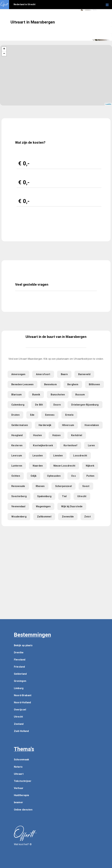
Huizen (56, 435)
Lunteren (17, 466)
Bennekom (50, 384)
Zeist (87, 517)
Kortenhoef (70, 445)
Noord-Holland (22, 702)
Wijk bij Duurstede (72, 506)
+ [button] (4, 49)
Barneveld (84, 374)
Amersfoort (43, 374)
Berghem (73, 384)
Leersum (17, 456)
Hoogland (17, 435)
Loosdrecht (80, 456)
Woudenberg (19, 517)
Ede (32, 415)
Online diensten (23, 810)
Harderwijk (45, 425)
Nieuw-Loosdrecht (64, 466)
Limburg (19, 688)
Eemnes (50, 415)
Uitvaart (19, 774)
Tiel (64, 496)
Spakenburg (44, 496)
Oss (73, 476)
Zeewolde (68, 517)
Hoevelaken (92, 425)
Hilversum (68, 425)
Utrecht (82, 496)
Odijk (34, 476)
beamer (19, 802)
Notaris (18, 767)
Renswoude (18, 486)
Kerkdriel (77, 435)
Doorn (57, 405)
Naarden (38, 466)
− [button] (4, 54)
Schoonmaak (22, 760)
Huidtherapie (22, 795)
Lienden (58, 456)
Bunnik (36, 395)
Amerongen (18, 374)
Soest (86, 486)
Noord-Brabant (23, 695)
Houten (37, 435)
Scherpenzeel (64, 486)
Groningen (20, 681)
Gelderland (20, 674)
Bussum (80, 395)
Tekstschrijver (23, 781)
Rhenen (40, 486)
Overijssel (20, 710)
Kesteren (17, 445)
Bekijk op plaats (23, 645)
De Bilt (39, 405)
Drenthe (19, 653)
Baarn (64, 374)
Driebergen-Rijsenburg (85, 405)
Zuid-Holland (21, 731)
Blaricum (16, 395)
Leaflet (108, 104)
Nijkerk (90, 466)
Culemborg (18, 405)
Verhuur (19, 788)
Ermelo (69, 415)
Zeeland (19, 724)
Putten (90, 476)
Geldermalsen (20, 425)
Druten (15, 415)
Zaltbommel (44, 517)
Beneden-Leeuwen (22, 384)
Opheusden (54, 476)
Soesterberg (19, 496)
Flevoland (20, 660)
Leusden (38, 456)
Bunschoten (58, 395)
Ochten (16, 476)
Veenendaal (18, 506)
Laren (91, 445)
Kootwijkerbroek (43, 445)
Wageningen (43, 506)
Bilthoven (94, 384)
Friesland (19, 667)
